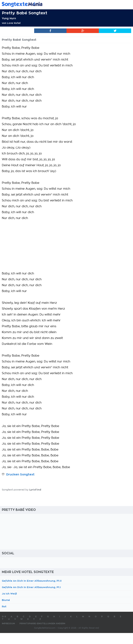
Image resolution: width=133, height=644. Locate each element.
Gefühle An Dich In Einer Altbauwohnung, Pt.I (31, 587)
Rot (4, 606)
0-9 (4, 617)
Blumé (6, 600)
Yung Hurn (9, 18)
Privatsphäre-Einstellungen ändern (42, 624)
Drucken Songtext (20, 475)
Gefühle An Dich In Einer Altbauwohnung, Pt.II (32, 581)
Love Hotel (14, 23)
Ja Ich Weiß (9, 594)
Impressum (8, 624)
